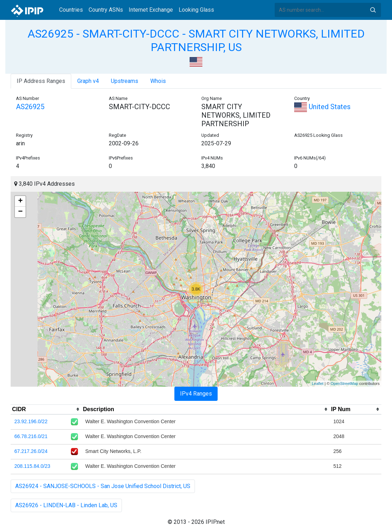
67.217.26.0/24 (31, 451)
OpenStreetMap (345, 383)
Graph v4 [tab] (88, 81)
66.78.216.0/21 (31, 436)
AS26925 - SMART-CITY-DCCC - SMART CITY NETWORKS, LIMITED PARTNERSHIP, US (196, 40)
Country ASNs (106, 10)
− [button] (20, 212)
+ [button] (20, 201)
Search (373, 10)
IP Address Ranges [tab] (41, 81)
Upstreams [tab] (125, 81)
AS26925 (30, 107)
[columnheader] (46, 409)
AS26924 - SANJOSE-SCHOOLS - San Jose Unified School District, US (103, 486)
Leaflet (318, 383)
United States (322, 107)
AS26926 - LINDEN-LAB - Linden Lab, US (66, 505)
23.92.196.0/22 (31, 421)
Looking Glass (196, 10)
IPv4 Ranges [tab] (196, 394)
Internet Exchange (151, 10)
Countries (71, 10)
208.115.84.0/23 (32, 466)
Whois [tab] (158, 81)
